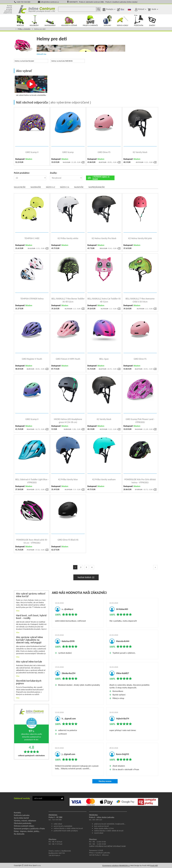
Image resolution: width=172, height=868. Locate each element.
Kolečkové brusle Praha (37, 9)
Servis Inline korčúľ (21, 818)
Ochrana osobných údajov (24, 826)
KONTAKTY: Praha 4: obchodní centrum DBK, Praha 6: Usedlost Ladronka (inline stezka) (103, 2)
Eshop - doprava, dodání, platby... (27, 831)
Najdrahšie (36, 187)
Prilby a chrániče (24, 29)
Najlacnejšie (20, 187)
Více (18, 611)
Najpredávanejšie (97, 187)
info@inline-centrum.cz (50, 2)
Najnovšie (79, 187)
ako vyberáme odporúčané (70, 103)
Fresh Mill (154, 865)
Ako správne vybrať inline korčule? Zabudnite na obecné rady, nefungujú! (29, 640)
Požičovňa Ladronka (22, 815)
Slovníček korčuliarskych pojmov (29, 682)
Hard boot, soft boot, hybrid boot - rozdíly (31, 617)
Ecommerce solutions (111, 865)
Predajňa (110, 9)
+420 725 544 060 (23, 2)
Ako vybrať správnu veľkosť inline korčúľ (31, 595)
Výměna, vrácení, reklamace (25, 821)
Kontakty (17, 813)
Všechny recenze (105, 781)
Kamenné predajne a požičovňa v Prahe (29, 829)
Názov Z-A (65, 187)
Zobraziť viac (41, 54)
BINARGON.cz (125, 865)
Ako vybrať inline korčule (29, 662)
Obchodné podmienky (23, 823)
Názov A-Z (51, 187)
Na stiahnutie (19, 834)
